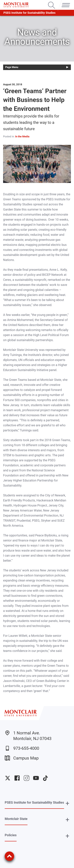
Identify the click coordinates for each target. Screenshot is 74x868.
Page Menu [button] (12, 67)
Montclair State (16, 819)
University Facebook (17, 778)
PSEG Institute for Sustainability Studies (29, 13)
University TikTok (45, 778)
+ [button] (67, 803)
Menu (65, 2)
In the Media (22, 136)
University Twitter (8, 778)
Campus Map (22, 758)
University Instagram (26, 778)
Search (51, 2)
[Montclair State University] (16, 5)
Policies (11, 835)
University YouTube (36, 778)
